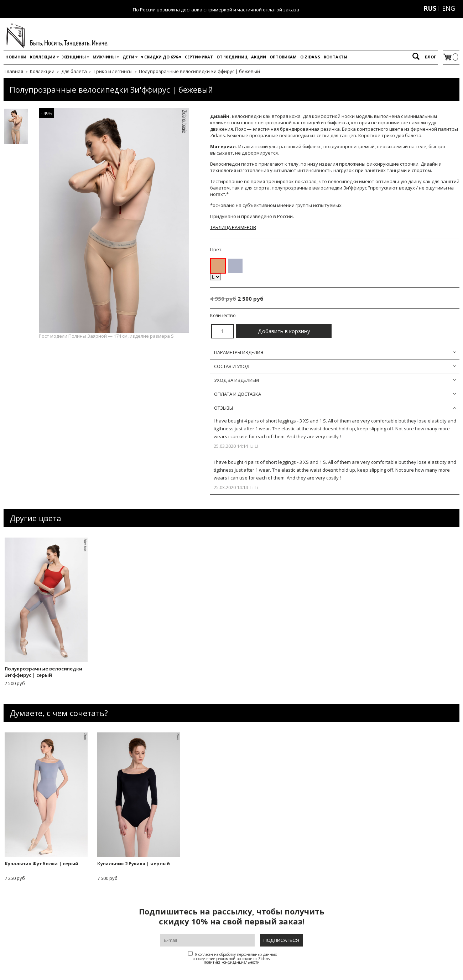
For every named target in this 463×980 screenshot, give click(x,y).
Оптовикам (283, 57)
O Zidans (310, 57)
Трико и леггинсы (113, 71)
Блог (430, 57)
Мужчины (104, 57)
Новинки (16, 57)
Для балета (74, 71)
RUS (430, 8)
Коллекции (43, 57)
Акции (259, 57)
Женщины (74, 57)
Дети (128, 57)
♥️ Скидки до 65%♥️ (161, 57)
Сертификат (199, 57)
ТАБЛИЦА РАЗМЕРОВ (233, 227)
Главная (14, 71)
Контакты (335, 57)
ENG (449, 8)
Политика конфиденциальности (232, 962)
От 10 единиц (232, 57)
